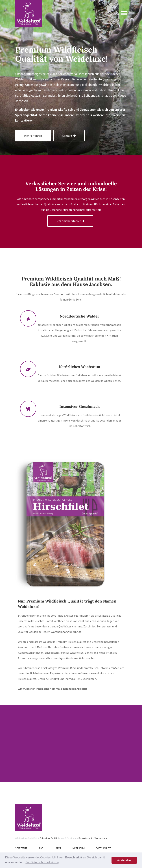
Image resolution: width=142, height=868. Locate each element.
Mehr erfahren (33, 136)
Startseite (21, 848)
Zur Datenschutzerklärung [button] (42, 862)
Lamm (58, 848)
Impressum (78, 848)
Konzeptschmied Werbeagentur (93, 838)
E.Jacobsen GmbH (48, 838)
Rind (41, 848)
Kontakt (69, 136)
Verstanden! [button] (124, 860)
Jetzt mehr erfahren (70, 221)
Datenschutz (103, 848)
